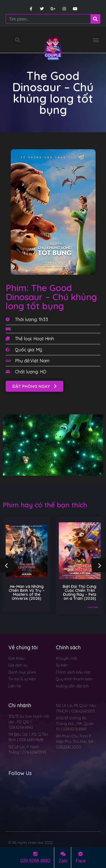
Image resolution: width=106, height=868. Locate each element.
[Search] (95, 19)
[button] (96, 40)
